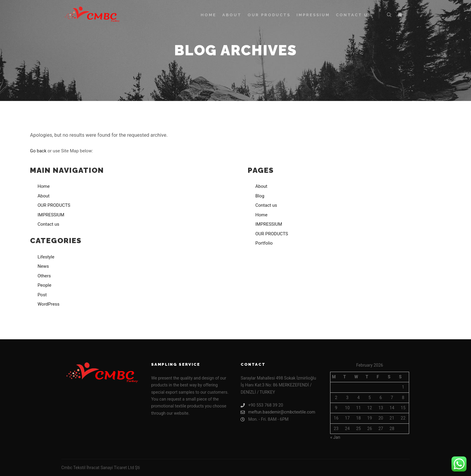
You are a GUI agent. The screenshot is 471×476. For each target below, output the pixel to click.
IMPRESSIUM (51, 215)
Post (42, 295)
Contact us (48, 224)
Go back (38, 151)
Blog (260, 196)
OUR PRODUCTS (54, 205)
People (44, 285)
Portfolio (264, 243)
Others (44, 276)
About (44, 196)
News (43, 266)
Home (44, 186)
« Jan (335, 437)
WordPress (49, 304)
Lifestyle (46, 257)
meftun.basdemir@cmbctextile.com (278, 412)
